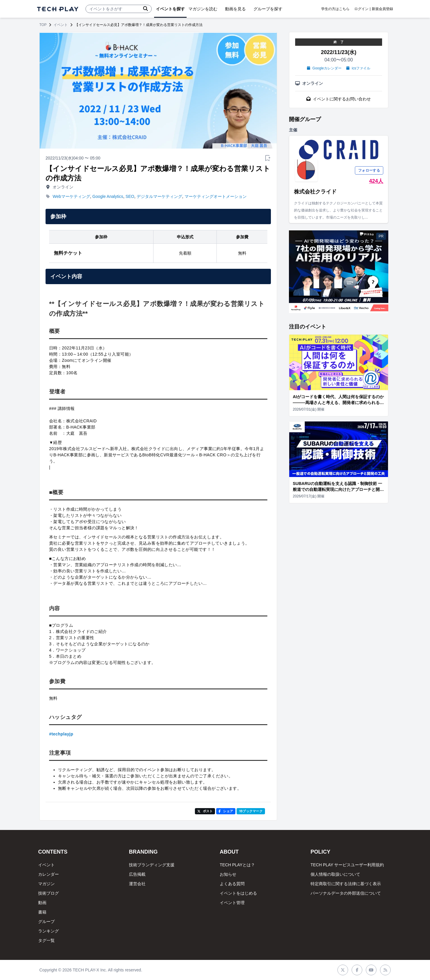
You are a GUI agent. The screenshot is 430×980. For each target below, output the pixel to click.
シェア (226, 811)
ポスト (205, 811)
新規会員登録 (382, 9)
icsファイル (358, 68)
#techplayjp (61, 734)
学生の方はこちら (335, 9)
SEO (130, 196)
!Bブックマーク (251, 811)
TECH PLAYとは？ (237, 865)
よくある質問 (232, 884)
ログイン (361, 9)
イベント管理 (232, 903)
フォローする (369, 170)
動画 (42, 903)
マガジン (46, 884)
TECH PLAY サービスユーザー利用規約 (347, 865)
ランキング (49, 931)
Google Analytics (108, 196)
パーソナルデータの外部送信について (346, 893)
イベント (61, 25)
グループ (46, 922)
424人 (376, 181)
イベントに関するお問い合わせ (339, 99)
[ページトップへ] (58, 9)
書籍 (42, 912)
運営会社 (137, 884)
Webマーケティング (71, 196)
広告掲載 (137, 874)
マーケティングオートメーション (216, 196)
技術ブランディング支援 (152, 865)
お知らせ (228, 874)
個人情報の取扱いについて (335, 874)
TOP (43, 25)
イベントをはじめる (238, 893)
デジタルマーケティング (159, 196)
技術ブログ (49, 893)
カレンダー (49, 874)
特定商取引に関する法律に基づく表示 (346, 884)
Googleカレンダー (324, 68)
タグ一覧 (46, 940)
